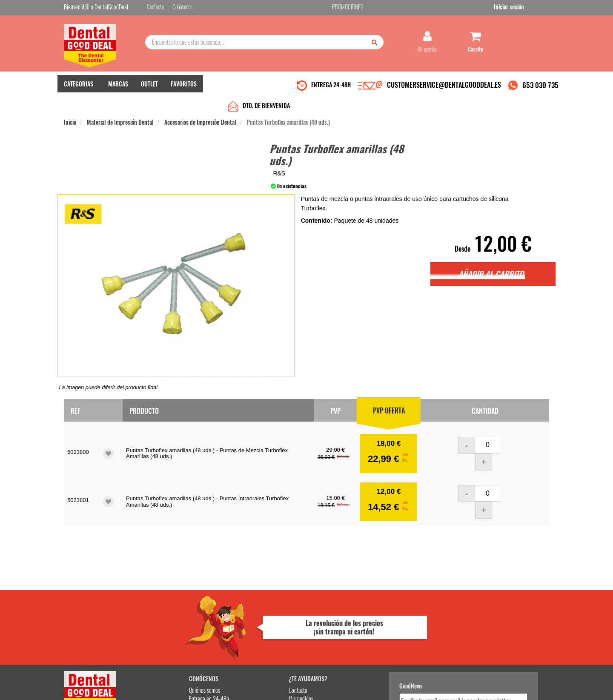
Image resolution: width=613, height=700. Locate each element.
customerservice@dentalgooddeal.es (333, 687)
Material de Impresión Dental (120, 107)
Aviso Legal (377, 687)
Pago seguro (160, 612)
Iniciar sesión (534, 8)
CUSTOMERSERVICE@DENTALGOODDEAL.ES (444, 91)
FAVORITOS (184, 90)
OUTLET (149, 90)
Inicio (70, 107)
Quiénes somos (162, 595)
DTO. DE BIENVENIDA (266, 90)
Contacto (239, 595)
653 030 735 (540, 91)
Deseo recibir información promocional (369, 639)
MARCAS (118, 90)
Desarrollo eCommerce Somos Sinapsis (96, 692)
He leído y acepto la (365, 624)
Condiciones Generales (411, 687)
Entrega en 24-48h (167, 604)
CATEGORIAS (79, 90)
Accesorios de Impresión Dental (200, 107)
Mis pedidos (242, 604)
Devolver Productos (250, 612)
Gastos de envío (163, 621)
